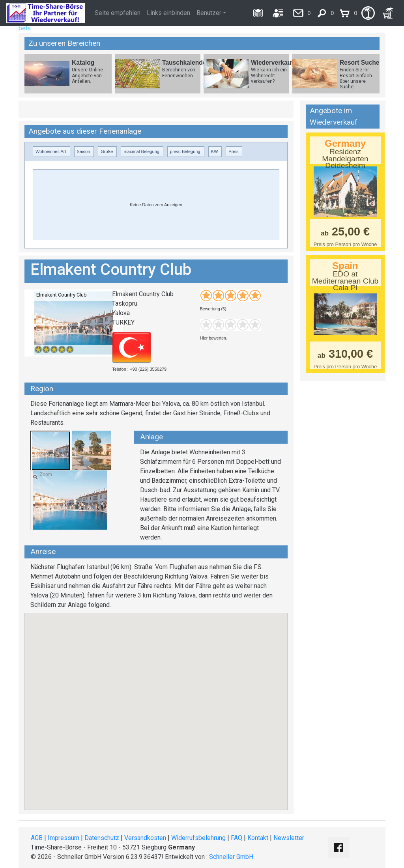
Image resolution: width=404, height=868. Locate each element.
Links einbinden (168, 13)
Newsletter (289, 838)
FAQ (237, 838)
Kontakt (258, 838)
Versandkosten (145, 838)
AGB (37, 838)
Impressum (64, 838)
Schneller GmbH (231, 857)
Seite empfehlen (118, 13)
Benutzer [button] (209, 13)
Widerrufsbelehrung (198, 838)
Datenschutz (102, 838)
